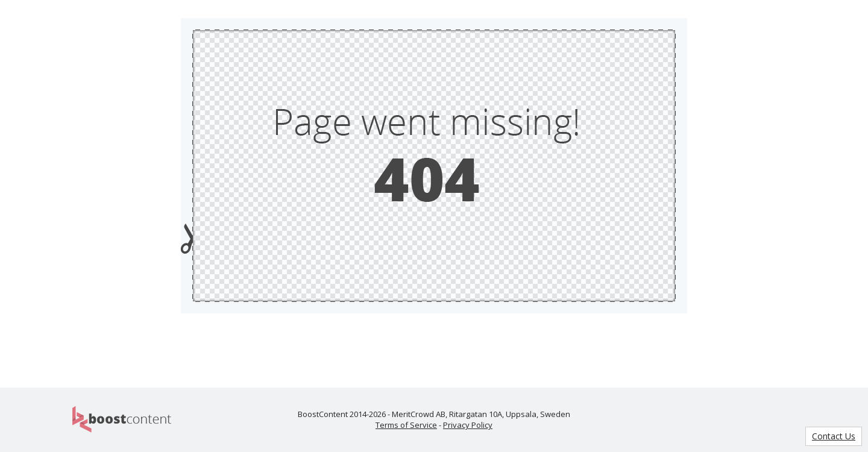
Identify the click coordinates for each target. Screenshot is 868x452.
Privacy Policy (468, 425)
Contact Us (834, 436)
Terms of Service (406, 425)
